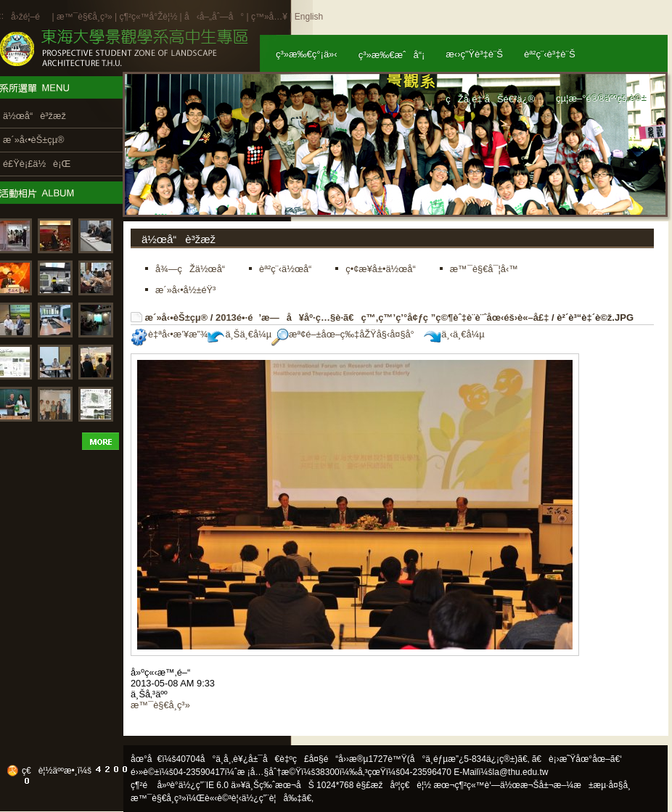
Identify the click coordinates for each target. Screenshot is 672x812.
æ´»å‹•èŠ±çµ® (177, 317)
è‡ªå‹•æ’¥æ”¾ (169, 334)
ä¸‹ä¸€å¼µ (454, 334)
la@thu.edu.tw (521, 772)
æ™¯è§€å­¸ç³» (86, 17)
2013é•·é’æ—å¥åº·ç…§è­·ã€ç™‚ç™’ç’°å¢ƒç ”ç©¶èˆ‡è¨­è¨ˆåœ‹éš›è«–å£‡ (382, 317)
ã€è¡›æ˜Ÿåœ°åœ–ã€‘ (577, 759)
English (309, 17)
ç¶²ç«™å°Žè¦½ (148, 17)
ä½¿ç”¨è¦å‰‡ (272, 798)
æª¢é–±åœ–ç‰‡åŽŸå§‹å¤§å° (347, 334)
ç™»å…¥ (269, 17)
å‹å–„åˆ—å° (214, 17)
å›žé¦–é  (30, 17)
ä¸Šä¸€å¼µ (239, 334)
